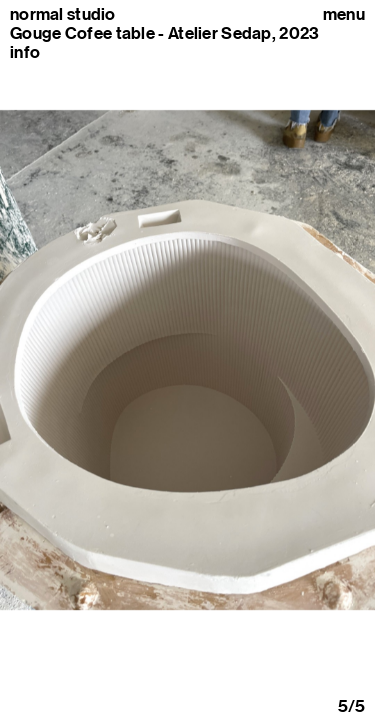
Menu (344, 14)
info (25, 52)
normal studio (63, 14)
